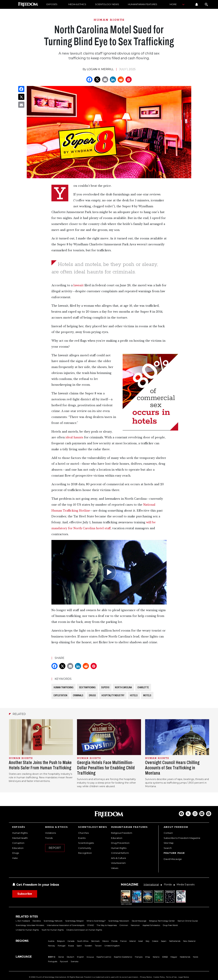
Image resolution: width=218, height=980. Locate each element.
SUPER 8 (105, 687)
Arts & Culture (119, 858)
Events (82, 838)
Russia (71, 946)
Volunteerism (118, 863)
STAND (91, 925)
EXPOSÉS (52, 4)
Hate (15, 858)
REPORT (55, 848)
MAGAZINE (130, 885)
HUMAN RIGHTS (109, 20)
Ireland (132, 941)
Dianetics (37, 921)
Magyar (174, 957)
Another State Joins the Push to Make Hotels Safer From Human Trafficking (40, 765)
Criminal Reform (120, 853)
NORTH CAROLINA (123, 687)
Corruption (18, 843)
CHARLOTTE (143, 687)
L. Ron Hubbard (23, 921)
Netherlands (175, 941)
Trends (49, 838)
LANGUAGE (24, 957)
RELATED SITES (27, 917)
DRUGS (92, 695)
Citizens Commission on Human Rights (84, 930)
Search (168, 848)
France (123, 941)
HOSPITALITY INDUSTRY (113, 695)
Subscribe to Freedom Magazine (182, 838)
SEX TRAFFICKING (87, 687)
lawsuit (79, 285)
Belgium (61, 941)
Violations (50, 833)
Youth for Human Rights (53, 930)
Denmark (95, 941)
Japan (164, 941)
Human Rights (20, 833)
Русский (64, 961)
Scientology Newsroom (119, 921)
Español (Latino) (104, 957)
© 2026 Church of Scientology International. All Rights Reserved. (56, 977)
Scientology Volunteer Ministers (30, 925)
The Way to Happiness (107, 925)
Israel (141, 941)
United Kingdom (112, 946)
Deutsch (71, 957)
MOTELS (147, 695)
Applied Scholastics (151, 925)
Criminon (124, 925)
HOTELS (134, 695)
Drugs (16, 853)
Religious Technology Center (162, 921)
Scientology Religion (75, 921)
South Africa (83, 941)
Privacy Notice (146, 977)
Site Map (169, 843)
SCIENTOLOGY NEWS (107, 4)
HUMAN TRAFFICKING (64, 687)
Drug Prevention (120, 843)
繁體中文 (52, 957)
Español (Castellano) (123, 957)
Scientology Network (53, 921)
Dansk (61, 957)
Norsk (196, 957)
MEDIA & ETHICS (77, 4)
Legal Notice (184, 977)
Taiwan (98, 946)
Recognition (85, 853)
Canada (71, 941)
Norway (52, 946)
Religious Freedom (122, 833)
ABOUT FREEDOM (176, 827)
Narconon (135, 925)
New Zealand (189, 941)
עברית (148, 957)
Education (18, 848)
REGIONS (22, 941)
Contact (168, 833)
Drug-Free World (170, 925)
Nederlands (185, 957)
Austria (51, 941)
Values (115, 868)
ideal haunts (74, 437)
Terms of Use (172, 977)
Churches (83, 833)
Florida (114, 941)
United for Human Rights (27, 930)
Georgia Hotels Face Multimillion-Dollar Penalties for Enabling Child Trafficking (106, 768)
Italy (147, 941)
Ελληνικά (90, 957)
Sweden (88, 946)
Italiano (156, 957)
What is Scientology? (96, 921)
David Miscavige (173, 859)
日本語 (165, 957)
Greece (155, 941)
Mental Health (20, 838)
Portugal (62, 946)
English (80, 957)
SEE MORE (126, 904)
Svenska (75, 961)
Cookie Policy (159, 977)
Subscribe (25, 894)
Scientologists (86, 843)
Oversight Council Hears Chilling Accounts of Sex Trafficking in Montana (172, 768)
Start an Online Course (188, 921)
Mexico (106, 941)
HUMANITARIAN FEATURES (143, 4)
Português (53, 961)
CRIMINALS (78, 695)
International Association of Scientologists (66, 925)
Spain (79, 946)
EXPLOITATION (60, 695)
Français (139, 957)
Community (85, 848)
